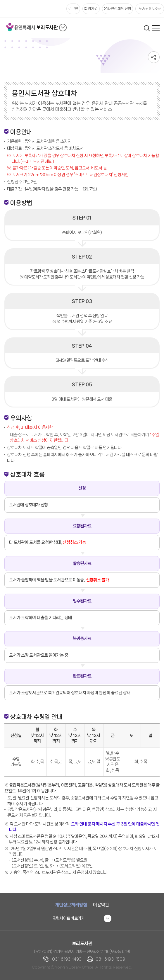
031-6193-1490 (67, 959)
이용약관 (101, 905)
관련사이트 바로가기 (69, 918)
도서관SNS (148, 9)
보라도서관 (47, 27)
